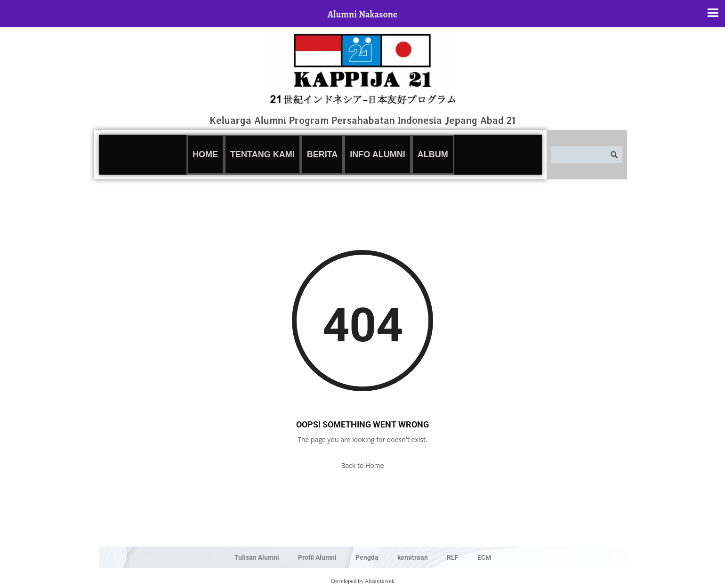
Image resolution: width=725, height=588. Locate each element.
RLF (453, 557)
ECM (484, 557)
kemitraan (413, 557)
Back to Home (362, 465)
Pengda (367, 557)
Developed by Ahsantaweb (363, 580)
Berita (322, 154)
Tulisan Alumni (257, 557)
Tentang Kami (262, 154)
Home (205, 154)
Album (433, 154)
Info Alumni (377, 154)
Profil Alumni (317, 557)
